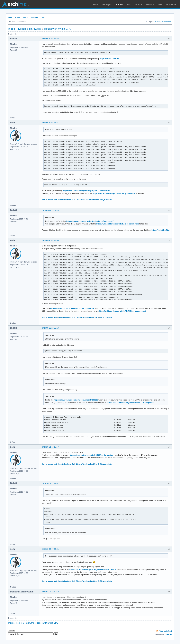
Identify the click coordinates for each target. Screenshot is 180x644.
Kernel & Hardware (29, 29)
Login (43, 17)
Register (34, 17)
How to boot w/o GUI (66, 200)
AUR (160, 5)
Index (10, 17)
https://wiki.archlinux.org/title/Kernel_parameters (114, 193)
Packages (107, 5)
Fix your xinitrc (106, 200)
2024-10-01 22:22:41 (50, 483)
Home (96, 5)
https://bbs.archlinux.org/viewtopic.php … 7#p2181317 (86, 191)
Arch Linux (15, 4)
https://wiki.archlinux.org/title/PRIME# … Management (122, 311)
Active (157, 21)
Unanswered (166, 21)
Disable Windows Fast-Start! (87, 200)
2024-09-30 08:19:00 (50, 240)
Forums (119, 5)
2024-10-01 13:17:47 (50, 447)
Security (150, 5)
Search (26, 17)
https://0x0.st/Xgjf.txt (160, 230)
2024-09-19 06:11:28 (50, 39)
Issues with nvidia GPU (58, 29)
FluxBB (168, 635)
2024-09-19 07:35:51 (50, 123)
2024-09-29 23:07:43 (50, 210)
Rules (18, 17)
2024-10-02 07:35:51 (50, 549)
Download (171, 5)
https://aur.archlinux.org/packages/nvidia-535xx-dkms (93, 569)
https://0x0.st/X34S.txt (109, 59)
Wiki (129, 5)
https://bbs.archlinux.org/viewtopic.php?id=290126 (72, 308)
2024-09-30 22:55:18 (50, 328)
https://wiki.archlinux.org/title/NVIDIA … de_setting (91, 455)
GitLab (139, 5)
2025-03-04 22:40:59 (50, 592)
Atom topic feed (165, 631)
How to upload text (49, 200)
